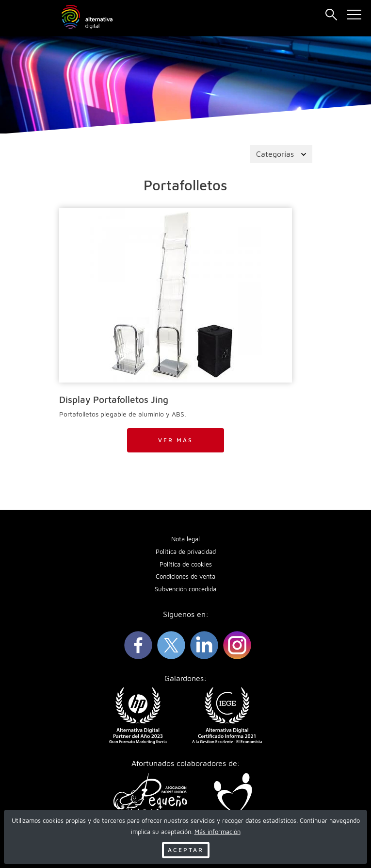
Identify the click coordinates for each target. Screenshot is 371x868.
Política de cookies (186, 564)
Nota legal (185, 539)
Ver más (176, 440)
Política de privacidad (186, 552)
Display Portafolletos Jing (114, 399)
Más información (218, 832)
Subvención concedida (185, 589)
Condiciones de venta (185, 576)
